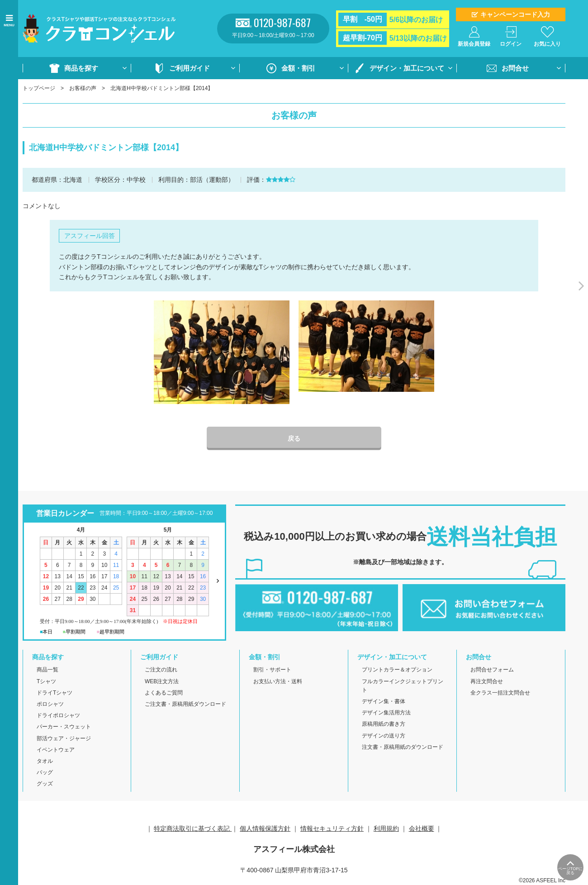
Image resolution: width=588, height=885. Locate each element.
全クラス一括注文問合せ (500, 693)
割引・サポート (272, 670)
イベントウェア (56, 750)
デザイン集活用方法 (386, 713)
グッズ (45, 784)
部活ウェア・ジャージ (64, 738)
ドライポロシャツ (58, 715)
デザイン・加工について (407, 68)
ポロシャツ (50, 704)
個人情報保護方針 (265, 828)
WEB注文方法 (162, 681)
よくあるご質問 (164, 693)
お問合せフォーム (492, 670)
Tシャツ (46, 681)
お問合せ (515, 68)
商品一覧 (47, 670)
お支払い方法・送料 (278, 681)
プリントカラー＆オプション (397, 670)
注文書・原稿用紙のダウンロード (403, 747)
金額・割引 (298, 68)
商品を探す (81, 68)
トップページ (39, 88)
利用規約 (386, 828)
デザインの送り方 (384, 736)
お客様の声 (83, 88)
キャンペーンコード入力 (515, 14)
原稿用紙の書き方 (384, 724)
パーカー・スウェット (64, 727)
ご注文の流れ (161, 670)
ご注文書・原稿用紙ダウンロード (185, 704)
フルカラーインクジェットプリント (403, 686)
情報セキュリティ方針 (332, 828)
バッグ (45, 772)
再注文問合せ (487, 681)
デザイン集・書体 (384, 701)
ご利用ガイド (190, 68)
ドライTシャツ (55, 693)
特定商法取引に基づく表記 (193, 828)
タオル (45, 761)
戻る (294, 438)
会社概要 (422, 828)
